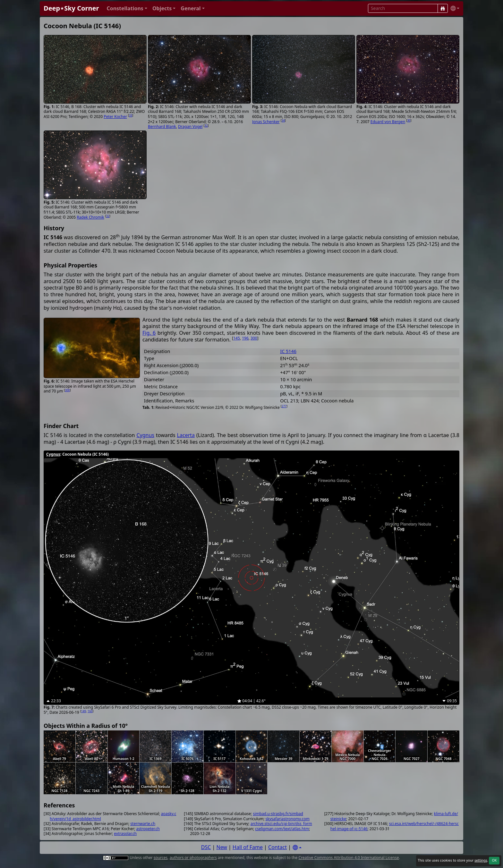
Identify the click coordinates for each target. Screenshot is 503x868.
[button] (127, 8)
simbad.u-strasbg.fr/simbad (278, 814)
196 (245, 338)
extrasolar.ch (125, 834)
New (222, 847)
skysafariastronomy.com (288, 819)
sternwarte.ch (143, 824)
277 (284, 406)
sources (161, 858)
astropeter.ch (148, 829)
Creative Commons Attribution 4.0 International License (349, 858)
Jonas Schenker (266, 122)
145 (237, 338)
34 (283, 120)
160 (90, 711)
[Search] (443, 8)
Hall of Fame (248, 847)
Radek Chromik (90, 217)
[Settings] (297, 848)
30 (409, 120)
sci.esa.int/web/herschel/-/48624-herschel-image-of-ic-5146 (395, 826)
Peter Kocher (115, 117)
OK (494, 860)
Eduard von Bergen (388, 122)
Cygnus (145, 435)
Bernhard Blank (162, 126)
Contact (277, 847)
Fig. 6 (149, 333)
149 (84, 711)
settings (481, 860)
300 (67, 390)
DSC (206, 847)
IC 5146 (288, 351)
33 (131, 115)
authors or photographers (193, 858)
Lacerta (186, 435)
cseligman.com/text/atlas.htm (282, 829)
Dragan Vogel (190, 126)
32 (206, 126)
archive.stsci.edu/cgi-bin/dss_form (281, 824)
